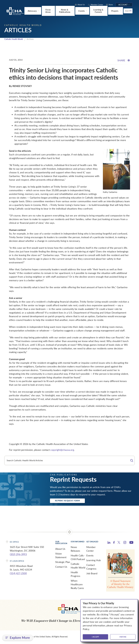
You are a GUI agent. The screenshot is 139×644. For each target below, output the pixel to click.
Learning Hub (94, 561)
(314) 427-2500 (18, 574)
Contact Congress (91, 568)
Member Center (91, 550)
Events (90, 556)
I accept (95, 637)
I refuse (123, 637)
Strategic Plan (63, 563)
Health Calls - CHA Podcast (78, 558)
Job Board (92, 574)
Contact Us (61, 568)
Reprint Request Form (71, 501)
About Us (60, 550)
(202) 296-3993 (18, 555)
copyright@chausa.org (62, 450)
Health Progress (75, 575)
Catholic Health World (15, 39)
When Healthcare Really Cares (77, 585)
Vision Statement (61, 556)
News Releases (75, 550)
